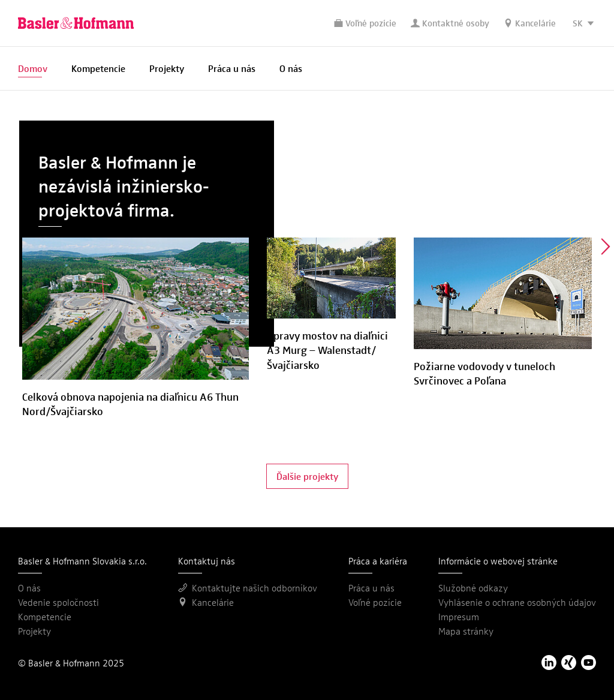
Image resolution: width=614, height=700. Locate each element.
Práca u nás (232, 68)
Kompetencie (98, 68)
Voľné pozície (365, 23)
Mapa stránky (466, 631)
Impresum (459, 617)
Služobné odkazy (473, 588)
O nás (291, 68)
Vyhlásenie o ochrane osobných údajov (517, 602)
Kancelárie (530, 23)
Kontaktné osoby (450, 23)
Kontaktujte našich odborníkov (248, 588)
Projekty (167, 68)
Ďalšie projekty (307, 476)
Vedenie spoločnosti (58, 602)
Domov (33, 68)
